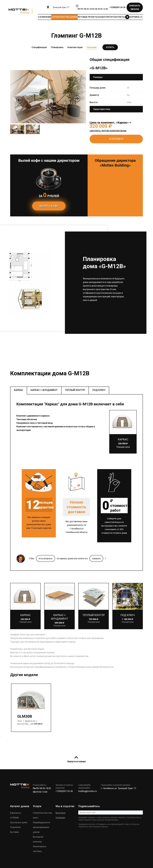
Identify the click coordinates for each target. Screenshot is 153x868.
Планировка (57, 47)
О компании (45, 17)
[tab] (19, 391)
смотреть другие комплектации (108, 130)
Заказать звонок (135, 7)
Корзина (134, 17)
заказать (96, 558)
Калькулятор (106, 17)
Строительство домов (64, 17)
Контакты (119, 17)
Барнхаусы (16, 813)
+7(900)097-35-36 (117, 7)
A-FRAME (15, 818)
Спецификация (39, 47)
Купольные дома (19, 822)
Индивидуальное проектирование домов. (41, 827)
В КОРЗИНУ (116, 139)
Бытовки (14, 832)
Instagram (60, 818)
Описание (92, 47)
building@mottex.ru (88, 791)
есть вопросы (46, 558)
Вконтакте (61, 813)
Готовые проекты (88, 17)
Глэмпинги (15, 827)
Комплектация (75, 47)
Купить (110, 47)
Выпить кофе (49, 206)
